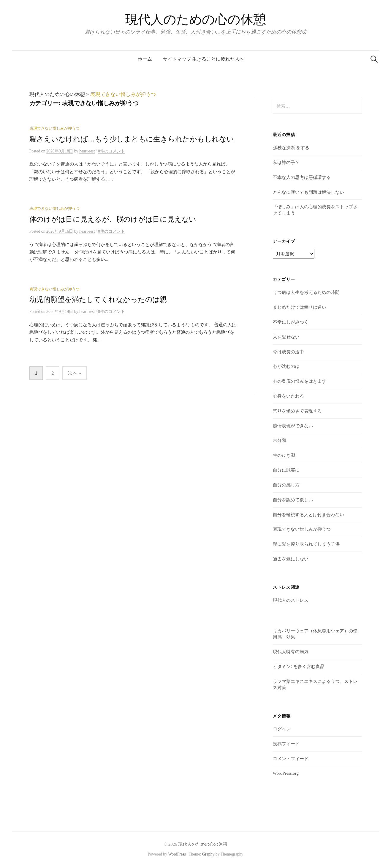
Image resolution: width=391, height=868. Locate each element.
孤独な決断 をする (291, 148)
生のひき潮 (284, 455)
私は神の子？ (286, 163)
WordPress (177, 854)
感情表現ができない (293, 426)
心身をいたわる (288, 396)
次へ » (75, 373)
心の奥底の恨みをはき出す (300, 381)
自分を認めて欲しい (293, 500)
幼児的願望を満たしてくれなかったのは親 (98, 300)
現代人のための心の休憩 (195, 19)
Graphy (208, 854)
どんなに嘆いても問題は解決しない (308, 192)
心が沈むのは (286, 366)
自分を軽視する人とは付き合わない (308, 515)
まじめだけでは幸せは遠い (300, 307)
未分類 (280, 440)
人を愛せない (286, 337)
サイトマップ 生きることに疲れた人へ (204, 59)
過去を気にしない (291, 559)
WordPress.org (286, 773)
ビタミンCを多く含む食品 (299, 667)
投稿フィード (286, 744)
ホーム (145, 59)
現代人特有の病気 (291, 652)
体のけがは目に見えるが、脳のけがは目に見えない (113, 219)
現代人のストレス (291, 600)
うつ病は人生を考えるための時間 (306, 292)
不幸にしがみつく (291, 322)
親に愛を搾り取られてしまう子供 (306, 544)
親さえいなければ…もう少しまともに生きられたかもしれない (132, 139)
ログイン (282, 729)
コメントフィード (291, 759)
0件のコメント (111, 151)
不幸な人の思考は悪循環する (302, 177)
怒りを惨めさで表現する (297, 411)
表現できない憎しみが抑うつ (54, 128)
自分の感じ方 (286, 485)
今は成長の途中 (288, 352)
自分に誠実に (286, 470)
